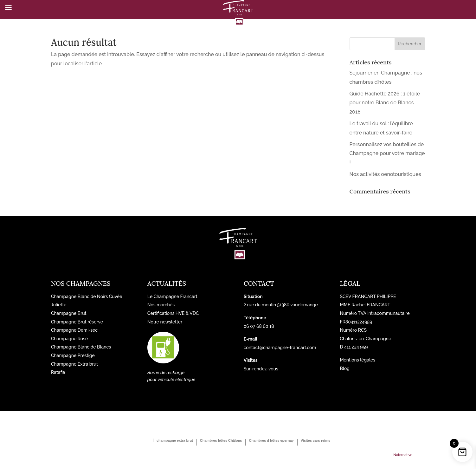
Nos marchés (161, 305)
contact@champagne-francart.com (280, 348)
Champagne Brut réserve (77, 322)
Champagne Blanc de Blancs (81, 347)
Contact (259, 283)
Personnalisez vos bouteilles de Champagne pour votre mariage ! (387, 154)
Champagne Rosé (69, 339)
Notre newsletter (165, 322)
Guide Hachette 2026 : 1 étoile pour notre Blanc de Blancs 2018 (385, 103)
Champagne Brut (69, 313)
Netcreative (403, 455)
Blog (345, 368)
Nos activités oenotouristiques (385, 174)
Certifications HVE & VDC (173, 313)
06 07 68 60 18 (259, 326)
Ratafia (58, 372)
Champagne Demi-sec (74, 330)
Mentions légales (357, 360)
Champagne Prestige (73, 355)
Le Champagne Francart (172, 296)
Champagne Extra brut (74, 364)
